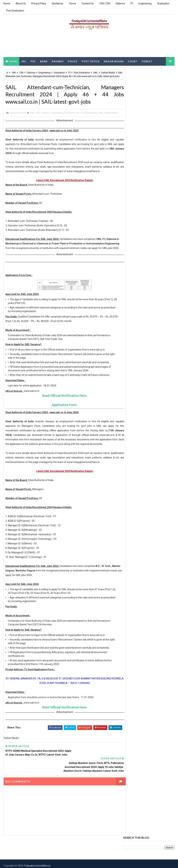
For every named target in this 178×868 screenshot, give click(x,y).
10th (32, 117)
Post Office (91, 61)
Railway (58, 61)
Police (73, 61)
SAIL (101, 117)
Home (7, 3)
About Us (21, 3)
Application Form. (62, 422)
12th (38, 117)
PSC (33, 61)
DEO (21, 70)
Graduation (163, 3)
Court (133, 61)
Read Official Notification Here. (62, 413)
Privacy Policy (39, 3)
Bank (44, 61)
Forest (147, 61)
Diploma (120, 3)
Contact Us (88, 3)
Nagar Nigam (114, 61)
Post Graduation (15, 11)
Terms (72, 3)
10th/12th (105, 3)
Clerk (10, 70)
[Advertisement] (89, 45)
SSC (24, 61)
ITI (132, 3)
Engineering (145, 3)
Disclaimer (58, 3)
